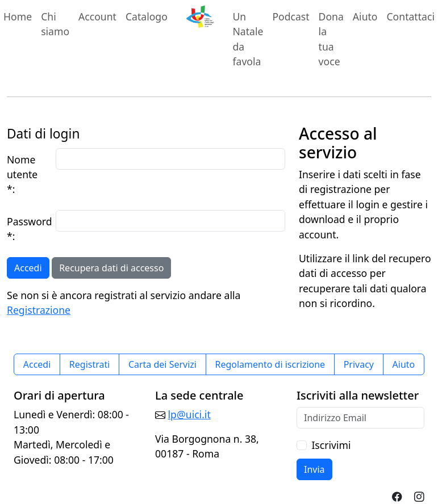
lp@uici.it (189, 414)
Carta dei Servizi (162, 364)
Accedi (28, 268)
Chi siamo (55, 24)
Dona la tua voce (331, 39)
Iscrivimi (331, 445)
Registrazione (39, 310)
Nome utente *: (22, 175)
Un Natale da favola (248, 39)
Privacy (359, 364)
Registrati (90, 364)
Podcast (291, 16)
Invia (314, 469)
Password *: (28, 229)
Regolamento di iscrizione (270, 364)
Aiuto (365, 16)
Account (100, 16)
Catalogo (147, 16)
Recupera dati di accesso (111, 268)
